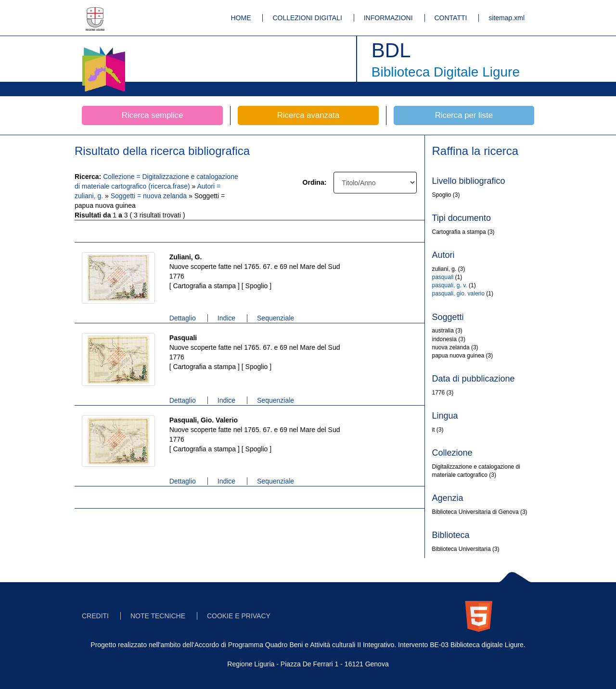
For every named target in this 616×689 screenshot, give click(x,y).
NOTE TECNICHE (158, 616)
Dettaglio (183, 318)
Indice (226, 318)
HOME (241, 18)
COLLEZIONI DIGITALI (307, 18)
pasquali (443, 277)
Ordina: (315, 182)
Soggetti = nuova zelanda (150, 196)
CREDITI (95, 616)
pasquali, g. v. (450, 285)
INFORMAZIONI (388, 18)
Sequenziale (276, 318)
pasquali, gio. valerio (458, 293)
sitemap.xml (507, 18)
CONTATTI (451, 18)
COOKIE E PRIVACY (239, 616)
